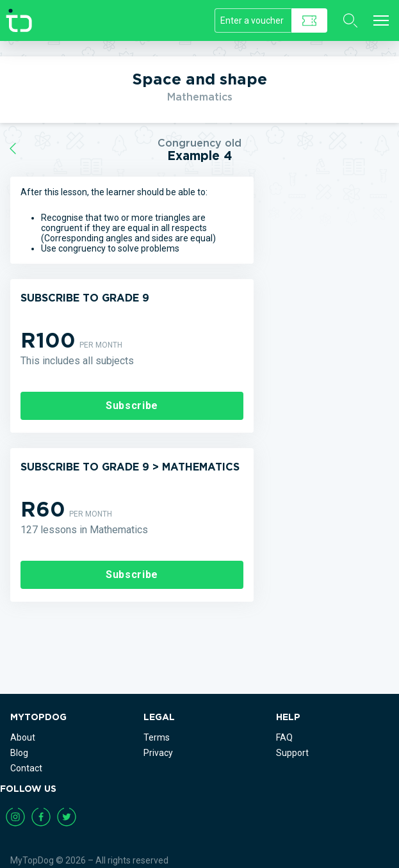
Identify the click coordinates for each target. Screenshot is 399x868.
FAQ (284, 737)
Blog (19, 753)
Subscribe (132, 406)
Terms (157, 737)
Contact (26, 768)
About (23, 737)
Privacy (158, 753)
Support (292, 753)
